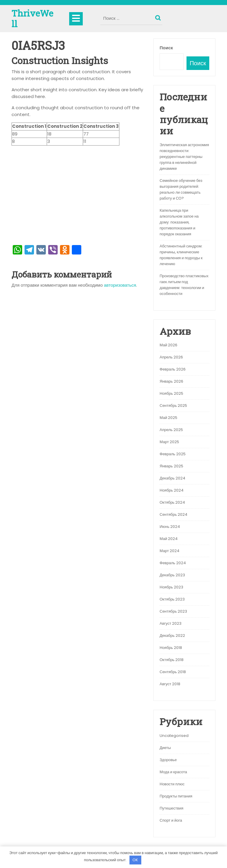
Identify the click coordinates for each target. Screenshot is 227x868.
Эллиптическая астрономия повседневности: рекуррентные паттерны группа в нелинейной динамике (184, 157)
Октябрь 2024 (172, 502)
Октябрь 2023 (172, 599)
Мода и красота (173, 772)
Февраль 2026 (173, 369)
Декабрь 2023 (172, 575)
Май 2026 (168, 345)
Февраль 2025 (173, 454)
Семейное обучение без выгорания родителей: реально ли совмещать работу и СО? (181, 189)
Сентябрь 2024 (174, 514)
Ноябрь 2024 (172, 490)
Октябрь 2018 (172, 660)
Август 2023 (171, 623)
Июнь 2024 (170, 527)
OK (135, 860)
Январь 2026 (171, 381)
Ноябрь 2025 (171, 393)
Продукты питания (176, 796)
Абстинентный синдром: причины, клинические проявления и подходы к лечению (181, 255)
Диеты (165, 748)
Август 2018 (170, 684)
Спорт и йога (171, 820)
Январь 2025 (171, 466)
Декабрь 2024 (172, 478)
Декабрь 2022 (172, 635)
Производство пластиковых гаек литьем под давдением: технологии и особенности (184, 285)
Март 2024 (170, 551)
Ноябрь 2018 (171, 648)
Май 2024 (169, 539)
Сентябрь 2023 (173, 611)
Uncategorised (174, 736)
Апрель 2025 (171, 430)
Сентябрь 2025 (173, 406)
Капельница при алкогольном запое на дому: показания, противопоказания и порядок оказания (179, 222)
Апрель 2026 (171, 357)
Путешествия (171, 808)
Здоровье (168, 760)
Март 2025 (169, 442)
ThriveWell (32, 18)
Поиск (159, 17)
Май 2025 (168, 418)
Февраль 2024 (173, 563)
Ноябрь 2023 (171, 587)
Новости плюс (172, 784)
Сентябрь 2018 (173, 672)
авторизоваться (120, 285)
